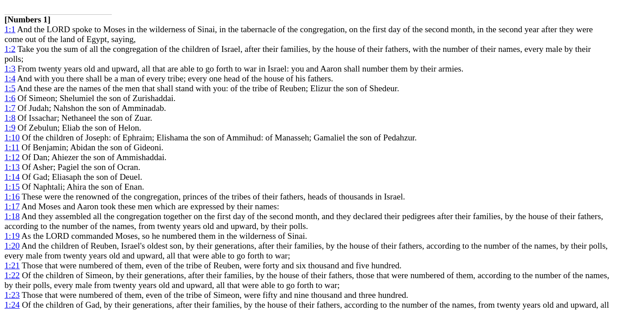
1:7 (10, 108)
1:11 (12, 147)
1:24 (12, 305)
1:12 (12, 157)
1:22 (12, 275)
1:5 (10, 88)
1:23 (12, 295)
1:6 (10, 98)
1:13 (12, 167)
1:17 (12, 206)
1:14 (12, 177)
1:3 (10, 69)
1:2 (10, 49)
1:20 (12, 246)
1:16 (12, 197)
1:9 (10, 128)
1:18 (12, 216)
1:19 (12, 236)
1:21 (12, 265)
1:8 (10, 118)
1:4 (10, 78)
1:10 (12, 138)
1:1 (10, 29)
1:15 (12, 187)
